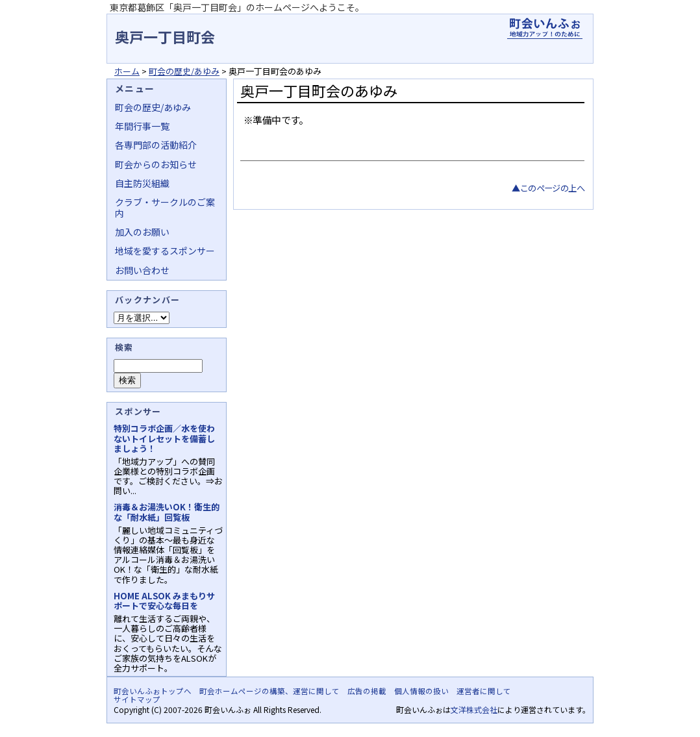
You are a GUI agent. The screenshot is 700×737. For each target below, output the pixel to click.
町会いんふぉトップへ (153, 691)
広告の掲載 (367, 691)
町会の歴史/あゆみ (184, 71)
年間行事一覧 (142, 126)
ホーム (127, 71)
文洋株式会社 (474, 709)
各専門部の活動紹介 (156, 145)
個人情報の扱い (421, 691)
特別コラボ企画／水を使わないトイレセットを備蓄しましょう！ (164, 438)
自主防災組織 (142, 183)
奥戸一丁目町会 (165, 36)
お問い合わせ (142, 270)
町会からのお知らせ (156, 164)
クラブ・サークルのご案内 (165, 207)
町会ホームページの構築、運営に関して (269, 691)
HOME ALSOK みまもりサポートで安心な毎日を (164, 601)
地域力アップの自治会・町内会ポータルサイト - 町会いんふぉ (545, 29)
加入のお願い (142, 232)
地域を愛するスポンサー (165, 251)
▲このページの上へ (548, 188)
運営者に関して (484, 691)
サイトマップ (137, 699)
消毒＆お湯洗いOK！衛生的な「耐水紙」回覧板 (167, 512)
